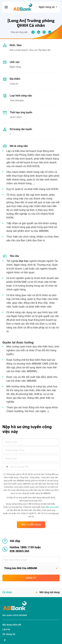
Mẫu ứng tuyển (52, 507)
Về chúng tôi (9, 634)
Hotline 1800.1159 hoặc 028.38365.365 (22, 549)
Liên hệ (6, 629)
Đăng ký (31, 578)
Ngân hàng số (47, 7)
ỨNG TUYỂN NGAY (31, 525)
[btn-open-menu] (6, 7)
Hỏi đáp (11, 541)
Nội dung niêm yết (12, 625)
